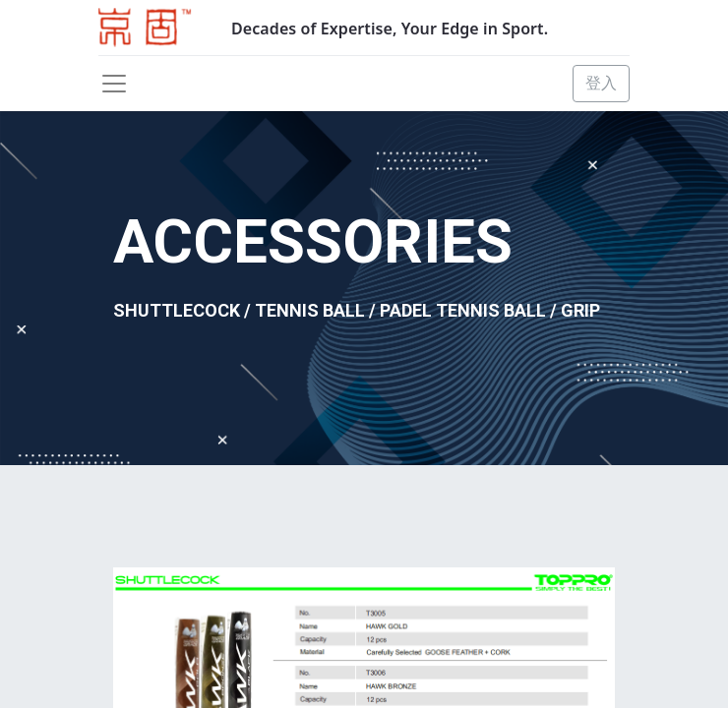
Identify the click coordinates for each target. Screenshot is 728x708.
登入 (601, 83)
